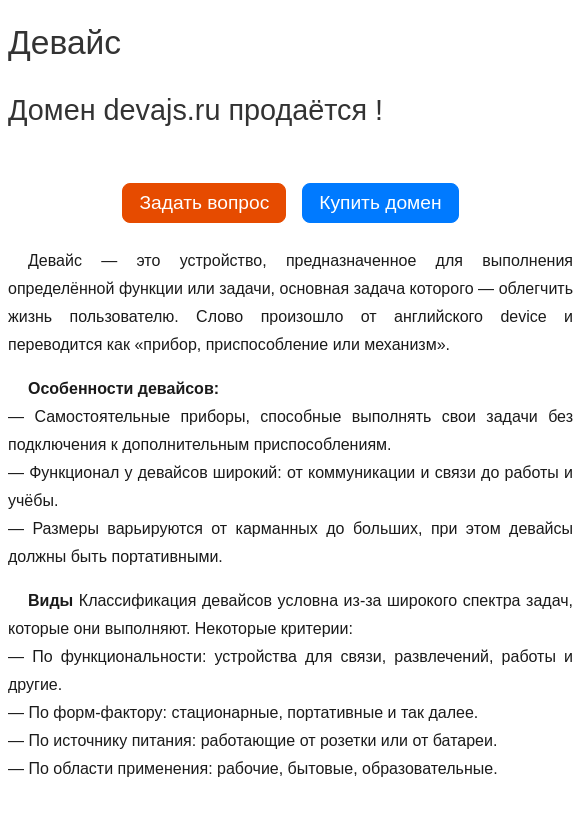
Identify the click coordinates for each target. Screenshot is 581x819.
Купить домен (380, 202)
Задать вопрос (204, 202)
